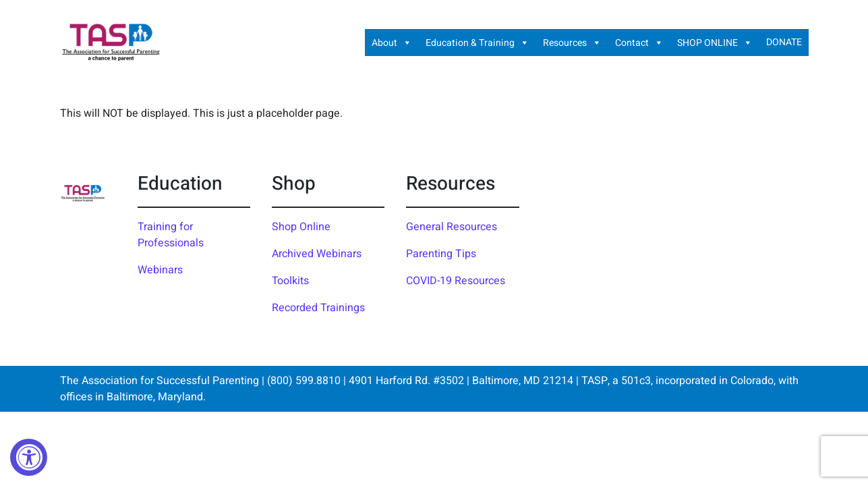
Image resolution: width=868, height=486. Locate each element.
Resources (572, 43)
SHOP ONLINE (715, 43)
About (392, 43)
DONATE (784, 42)
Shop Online (301, 227)
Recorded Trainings (318, 308)
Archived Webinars (317, 254)
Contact (639, 43)
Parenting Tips (441, 254)
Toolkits (290, 281)
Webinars (160, 270)
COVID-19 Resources (456, 281)
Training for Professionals (171, 235)
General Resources (452, 227)
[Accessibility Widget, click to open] (29, 457)
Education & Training (478, 43)
